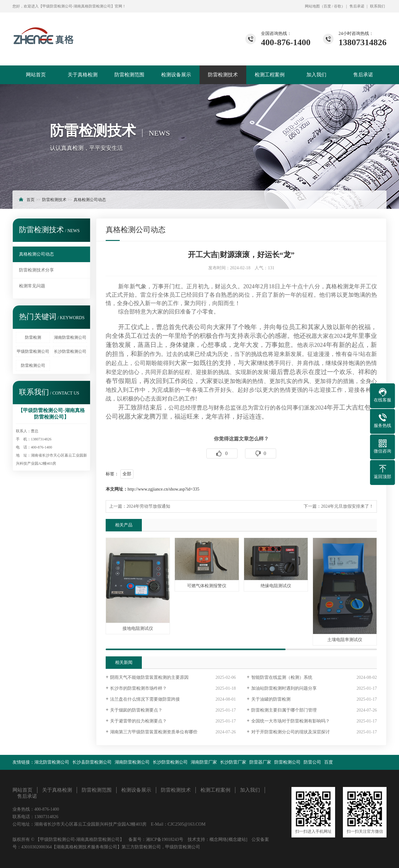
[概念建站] (237, 839)
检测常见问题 (32, 286)
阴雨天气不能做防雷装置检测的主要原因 (149, 677)
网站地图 (312, 6)
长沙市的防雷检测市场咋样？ (138, 688)
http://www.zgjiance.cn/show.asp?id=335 (163, 489)
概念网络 (218, 839)
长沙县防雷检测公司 (92, 762)
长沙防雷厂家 (233, 762)
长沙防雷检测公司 (70, 351)
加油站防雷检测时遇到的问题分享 (284, 688)
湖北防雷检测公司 (52, 762)
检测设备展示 (176, 75)
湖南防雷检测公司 (70, 337)
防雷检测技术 (223, 75)
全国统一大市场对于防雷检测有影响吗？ (291, 721)
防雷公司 (312, 762)
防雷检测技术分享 (36, 270)
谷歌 (338, 6)
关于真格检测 (83, 75)
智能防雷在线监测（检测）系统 (282, 677)
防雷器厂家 (260, 762)
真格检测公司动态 (90, 200)
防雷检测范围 (129, 75)
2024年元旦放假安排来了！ (347, 506)
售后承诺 (357, 6)
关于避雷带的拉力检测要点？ (138, 721)
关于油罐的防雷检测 (271, 699)
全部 (127, 474)
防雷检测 (33, 337)
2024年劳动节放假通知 (148, 506)
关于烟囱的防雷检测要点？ (136, 710)
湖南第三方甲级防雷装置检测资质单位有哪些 (154, 732)
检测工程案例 (270, 75)
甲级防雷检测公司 (33, 351)
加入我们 (316, 75)
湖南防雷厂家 (204, 762)
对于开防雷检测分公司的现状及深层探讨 (291, 732)
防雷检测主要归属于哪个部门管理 (284, 710)
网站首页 (36, 75)
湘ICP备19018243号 (165, 839)
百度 (327, 6)
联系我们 (377, 6)
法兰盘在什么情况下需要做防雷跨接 (145, 699)
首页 (31, 200)
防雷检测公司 (33, 365)
